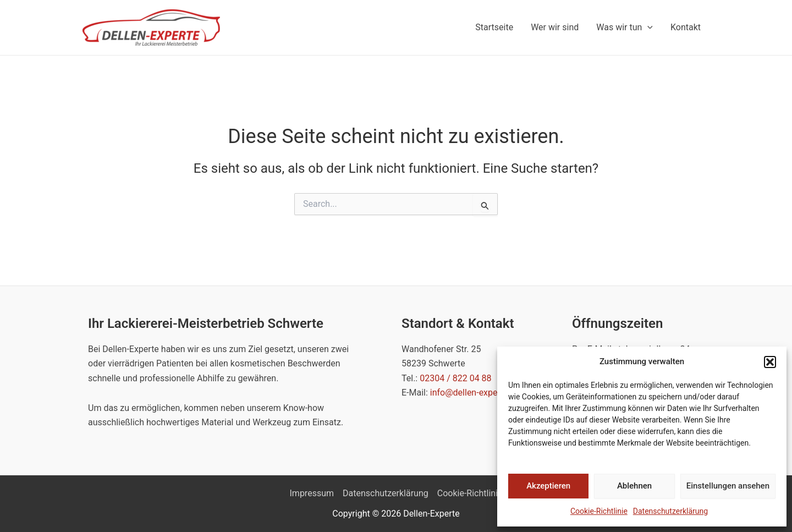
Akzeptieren (548, 486)
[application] (647, 28)
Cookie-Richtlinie (599, 511)
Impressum (312, 493)
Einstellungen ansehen (728, 486)
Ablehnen (634, 486)
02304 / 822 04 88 (455, 378)
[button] (770, 362)
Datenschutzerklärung (670, 511)
